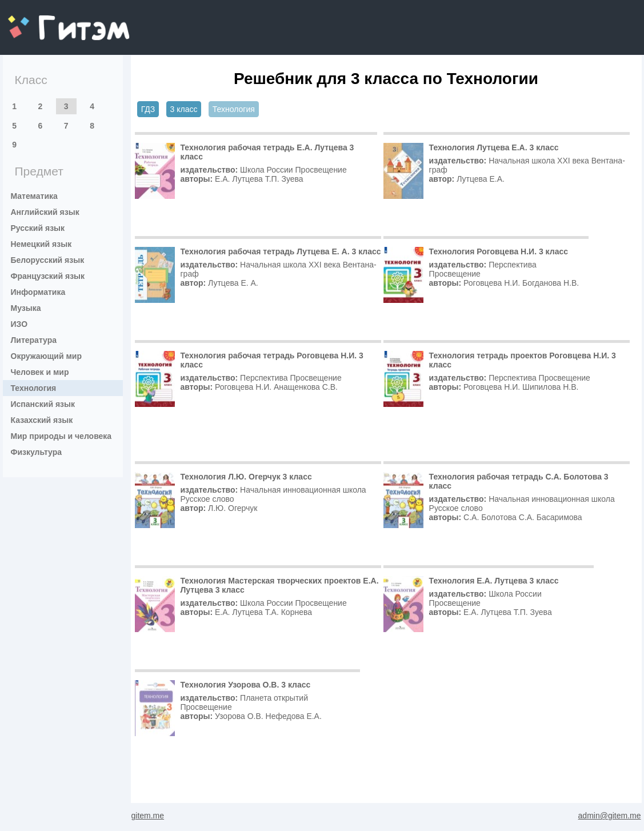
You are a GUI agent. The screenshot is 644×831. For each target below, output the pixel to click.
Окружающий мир (47, 356)
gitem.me (38, 20)
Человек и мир (40, 372)
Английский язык (45, 212)
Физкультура (37, 452)
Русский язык (38, 228)
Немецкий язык (41, 244)
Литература (34, 340)
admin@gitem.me (610, 816)
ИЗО (19, 324)
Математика (34, 196)
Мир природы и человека (61, 436)
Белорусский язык (48, 260)
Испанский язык (43, 404)
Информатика (38, 292)
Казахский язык (42, 420)
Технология (34, 388)
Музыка (26, 308)
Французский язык (48, 276)
